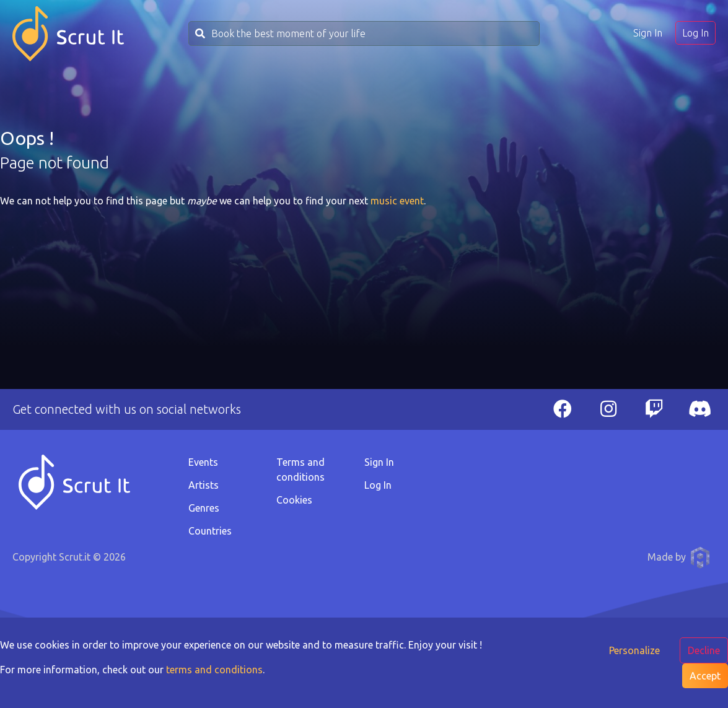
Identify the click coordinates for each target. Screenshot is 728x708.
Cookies (294, 500)
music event (397, 201)
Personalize (634, 650)
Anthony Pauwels (700, 557)
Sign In (648, 33)
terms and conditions (214, 670)
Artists (204, 485)
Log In (695, 33)
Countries (210, 531)
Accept (705, 676)
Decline (704, 650)
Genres (204, 508)
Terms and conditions (300, 470)
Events (203, 462)
